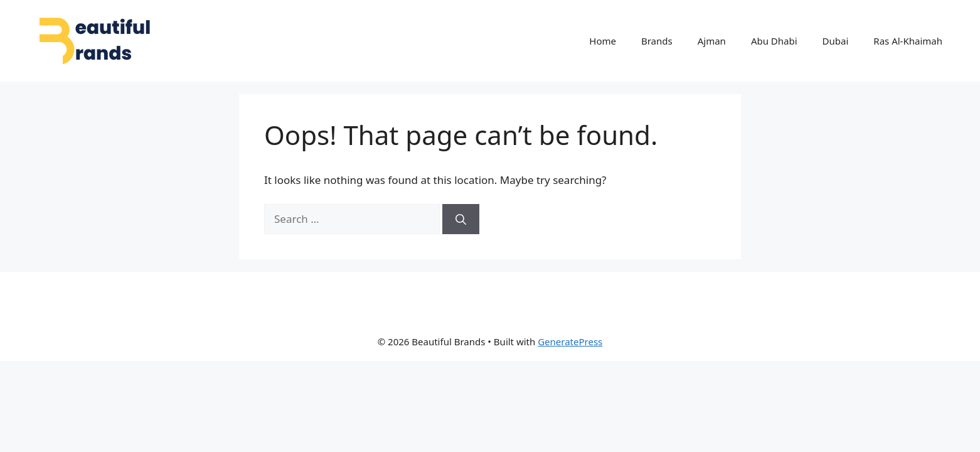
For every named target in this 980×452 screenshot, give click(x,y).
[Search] (461, 219)
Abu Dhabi (774, 41)
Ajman (712, 41)
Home (603, 41)
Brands (657, 41)
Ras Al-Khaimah (908, 41)
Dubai (836, 41)
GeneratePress (570, 342)
